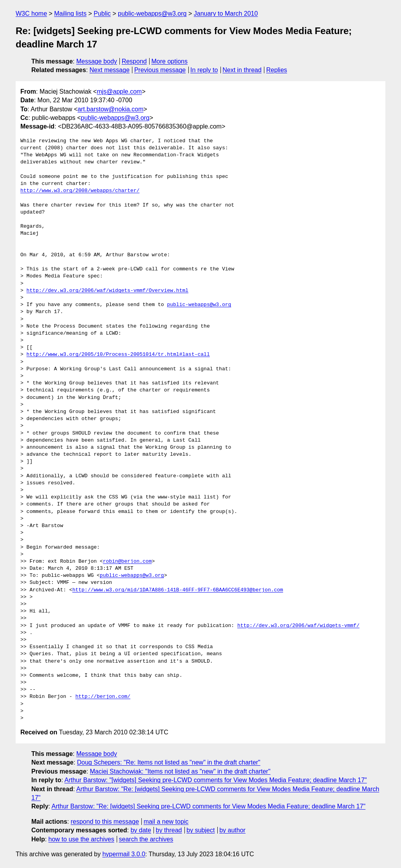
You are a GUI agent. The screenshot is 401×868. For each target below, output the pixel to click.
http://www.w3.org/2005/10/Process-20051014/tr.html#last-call (118, 355)
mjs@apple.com (119, 92)
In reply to (204, 70)
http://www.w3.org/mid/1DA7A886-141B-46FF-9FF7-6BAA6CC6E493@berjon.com (178, 590)
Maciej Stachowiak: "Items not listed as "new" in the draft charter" (180, 771)
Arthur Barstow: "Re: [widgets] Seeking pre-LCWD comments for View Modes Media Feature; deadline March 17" (209, 806)
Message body (97, 61)
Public (102, 14)
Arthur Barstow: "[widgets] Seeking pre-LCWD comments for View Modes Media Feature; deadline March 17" (215, 780)
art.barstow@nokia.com (110, 109)
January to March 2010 (226, 14)
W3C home (31, 14)
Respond (134, 61)
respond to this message (105, 822)
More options (170, 61)
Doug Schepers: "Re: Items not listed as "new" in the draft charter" (169, 762)
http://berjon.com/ (103, 697)
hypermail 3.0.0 (124, 854)
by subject (200, 830)
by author (232, 830)
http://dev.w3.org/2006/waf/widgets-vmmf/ (298, 626)
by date (141, 830)
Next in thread (242, 70)
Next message (110, 70)
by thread (169, 830)
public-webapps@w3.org (152, 14)
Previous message (160, 70)
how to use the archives (81, 839)
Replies (277, 70)
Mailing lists (70, 14)
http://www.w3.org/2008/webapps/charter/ (80, 191)
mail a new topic (166, 822)
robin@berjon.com (127, 562)
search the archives (146, 839)
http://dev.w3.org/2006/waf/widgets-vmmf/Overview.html (107, 291)
